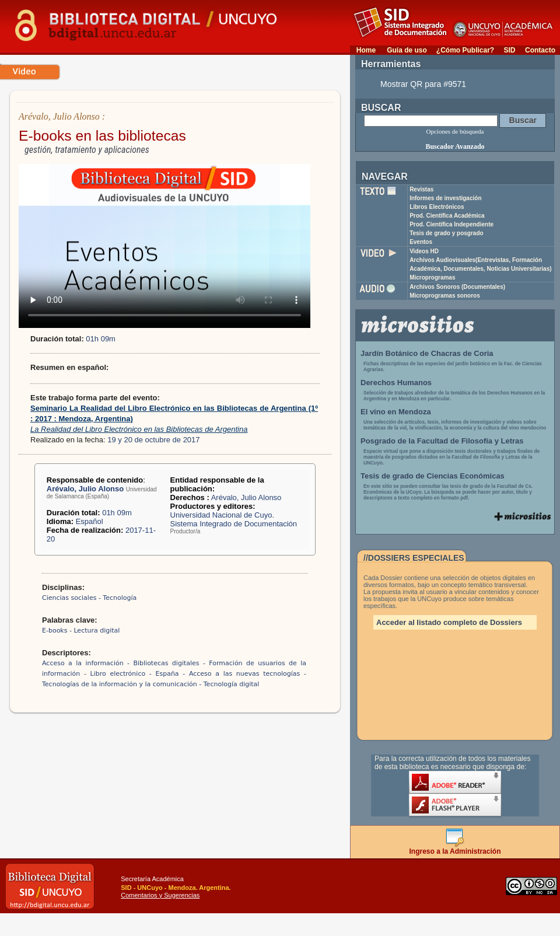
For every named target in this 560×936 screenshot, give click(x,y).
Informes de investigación (445, 198)
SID (509, 50)
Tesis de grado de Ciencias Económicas (433, 476)
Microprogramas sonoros (445, 296)
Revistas (421, 189)
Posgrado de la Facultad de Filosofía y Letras (442, 441)
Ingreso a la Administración (455, 848)
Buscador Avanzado (455, 146)
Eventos (421, 242)
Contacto (540, 50)
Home (366, 50)
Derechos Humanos (396, 383)
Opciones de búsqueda (455, 131)
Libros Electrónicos (437, 207)
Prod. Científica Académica (447, 216)
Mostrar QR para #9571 (423, 84)
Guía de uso (407, 50)
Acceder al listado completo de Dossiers (449, 622)
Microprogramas (432, 277)
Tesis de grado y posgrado (447, 233)
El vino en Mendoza (396, 412)
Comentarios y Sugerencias (160, 895)
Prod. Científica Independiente (452, 224)
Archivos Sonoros (457, 287)
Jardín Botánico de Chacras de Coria (427, 353)
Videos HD (424, 251)
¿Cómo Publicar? (465, 50)
